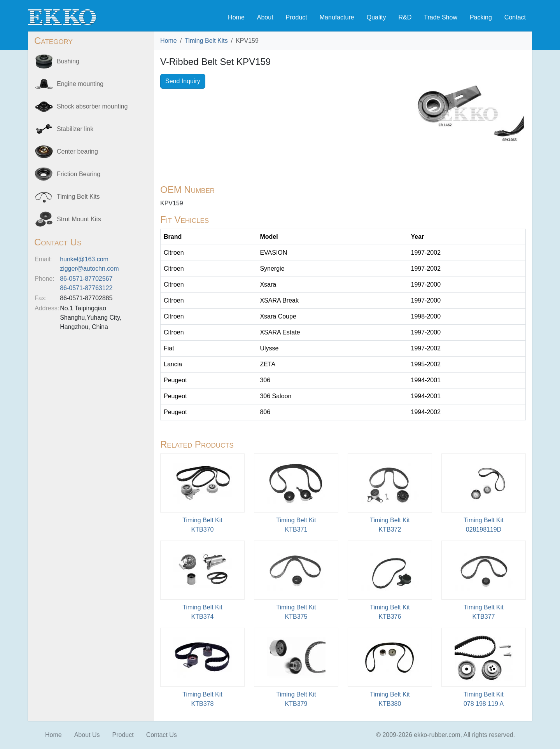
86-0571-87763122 (86, 288)
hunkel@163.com (84, 259)
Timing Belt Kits (206, 41)
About (265, 17)
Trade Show (441, 17)
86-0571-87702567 (86, 279)
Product (297, 17)
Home (236, 17)
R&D (405, 17)
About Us (87, 735)
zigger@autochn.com (89, 269)
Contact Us (162, 735)
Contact (515, 17)
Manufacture (337, 17)
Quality (376, 17)
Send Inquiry (183, 81)
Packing (481, 17)
